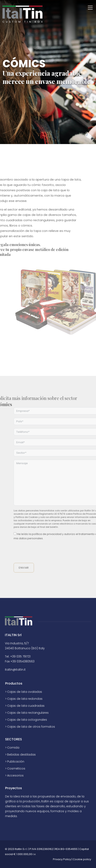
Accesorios (15, 775)
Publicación (16, 762)
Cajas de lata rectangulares (28, 713)
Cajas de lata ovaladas (25, 692)
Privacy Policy (62, 859)
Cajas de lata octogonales (27, 720)
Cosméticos (16, 768)
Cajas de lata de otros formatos (31, 727)
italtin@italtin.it (15, 670)
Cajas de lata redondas (25, 699)
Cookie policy (82, 859)
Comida (13, 748)
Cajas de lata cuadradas (26, 706)
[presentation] (50, 552)
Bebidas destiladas (21, 755)
